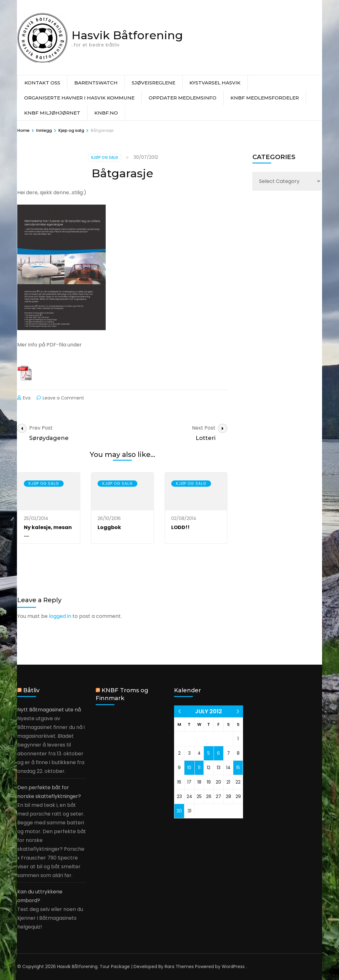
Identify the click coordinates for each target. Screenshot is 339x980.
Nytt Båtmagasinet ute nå (49, 710)
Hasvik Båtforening (127, 35)
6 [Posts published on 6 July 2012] (218, 753)
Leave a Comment (63, 398)
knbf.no (106, 113)
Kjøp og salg (105, 157)
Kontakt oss (42, 83)
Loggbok (109, 527)
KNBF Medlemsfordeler (265, 98)
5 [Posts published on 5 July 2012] (209, 753)
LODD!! (180, 527)
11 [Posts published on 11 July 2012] (199, 768)
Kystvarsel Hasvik (215, 83)
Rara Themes (179, 967)
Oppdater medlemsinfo (183, 98)
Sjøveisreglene (154, 83)
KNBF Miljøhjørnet (52, 113)
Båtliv (31, 690)
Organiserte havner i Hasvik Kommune (79, 98)
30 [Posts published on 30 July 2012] (179, 811)
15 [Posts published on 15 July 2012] (238, 768)
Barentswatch (96, 83)
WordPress (233, 967)
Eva (27, 398)
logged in (60, 616)
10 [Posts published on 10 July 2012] (189, 768)
